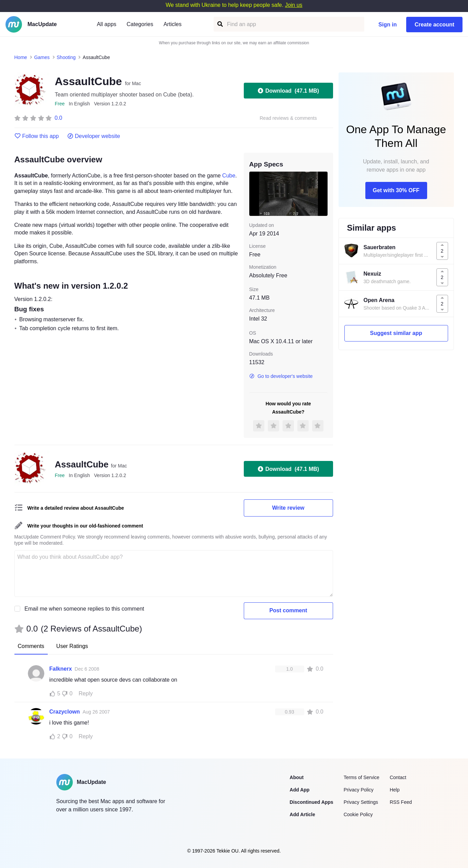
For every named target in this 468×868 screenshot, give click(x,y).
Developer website (94, 136)
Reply (86, 693)
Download (288, 91)
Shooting (66, 57)
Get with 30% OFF (396, 190)
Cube (229, 176)
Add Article (303, 814)
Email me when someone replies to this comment (84, 609)
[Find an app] (220, 24)
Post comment (288, 610)
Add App (300, 790)
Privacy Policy (359, 790)
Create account (434, 25)
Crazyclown (65, 712)
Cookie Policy (358, 814)
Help (395, 790)
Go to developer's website (281, 376)
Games (42, 57)
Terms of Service (362, 777)
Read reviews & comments (288, 118)
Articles (172, 24)
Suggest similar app (396, 333)
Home (21, 57)
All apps (107, 24)
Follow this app (37, 136)
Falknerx (61, 669)
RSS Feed (401, 802)
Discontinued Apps (312, 802)
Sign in (387, 25)
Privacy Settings (361, 802)
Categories (140, 24)
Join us (294, 5)
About (297, 777)
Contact (398, 777)
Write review (288, 508)
